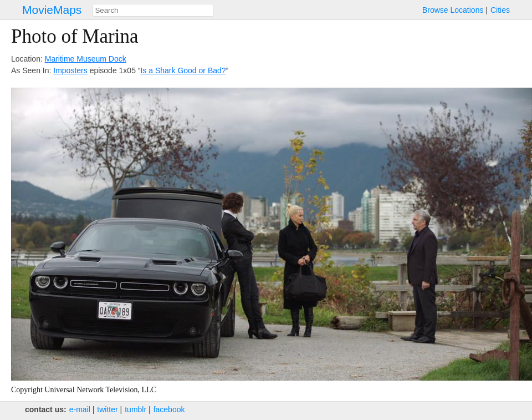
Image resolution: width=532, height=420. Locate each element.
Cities (500, 10)
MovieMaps (52, 10)
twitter (107, 409)
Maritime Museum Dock (86, 59)
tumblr (135, 409)
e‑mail (80, 409)
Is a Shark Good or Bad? (183, 70)
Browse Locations (453, 10)
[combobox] (153, 10)
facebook (169, 409)
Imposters (70, 70)
